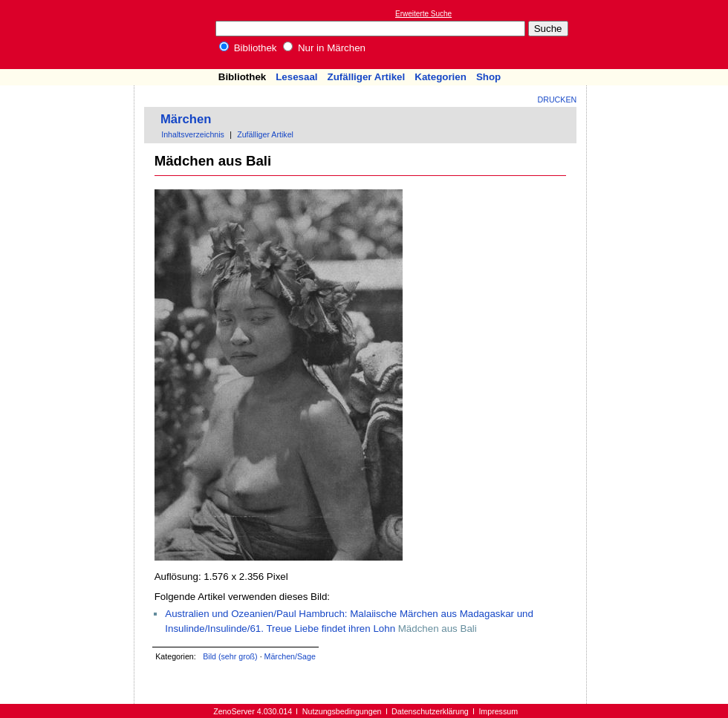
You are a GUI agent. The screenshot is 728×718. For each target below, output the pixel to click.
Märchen (186, 119)
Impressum (498, 711)
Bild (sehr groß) (230, 656)
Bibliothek (248, 48)
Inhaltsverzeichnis (193, 134)
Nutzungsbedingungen (342, 711)
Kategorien (441, 77)
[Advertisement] (68, 128)
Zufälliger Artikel (367, 77)
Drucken (558, 99)
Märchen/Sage (290, 656)
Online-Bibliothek (71, 35)
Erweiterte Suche (423, 14)
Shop (488, 77)
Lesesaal (296, 77)
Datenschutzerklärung (430, 711)
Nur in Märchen (324, 48)
